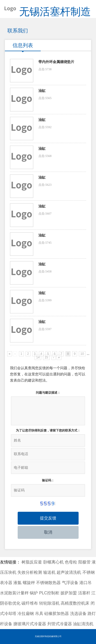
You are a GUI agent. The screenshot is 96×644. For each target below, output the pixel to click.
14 (38, 357)
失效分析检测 (30, 572)
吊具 (39, 614)
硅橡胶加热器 (57, 614)
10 (82, 354)
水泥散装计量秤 (14, 593)
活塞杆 (84, 593)
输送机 (49, 572)
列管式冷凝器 (60, 624)
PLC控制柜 (49, 593)
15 (46, 357)
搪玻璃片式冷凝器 (30, 624)
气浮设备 (70, 583)
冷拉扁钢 (26, 614)
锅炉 (34, 593)
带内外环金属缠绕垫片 (56, 62)
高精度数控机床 (75, 603)
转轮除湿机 (49, 603)
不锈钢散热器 (48, 583)
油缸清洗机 (83, 624)
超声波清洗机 (69, 572)
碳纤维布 (30, 603)
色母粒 (71, 562)
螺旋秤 (29, 583)
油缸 (42, 91)
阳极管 (84, 562)
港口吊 (86, 583)
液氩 (17, 583)
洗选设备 (78, 614)
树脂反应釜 (32, 562)
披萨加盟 (69, 593)
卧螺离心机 (54, 562)
